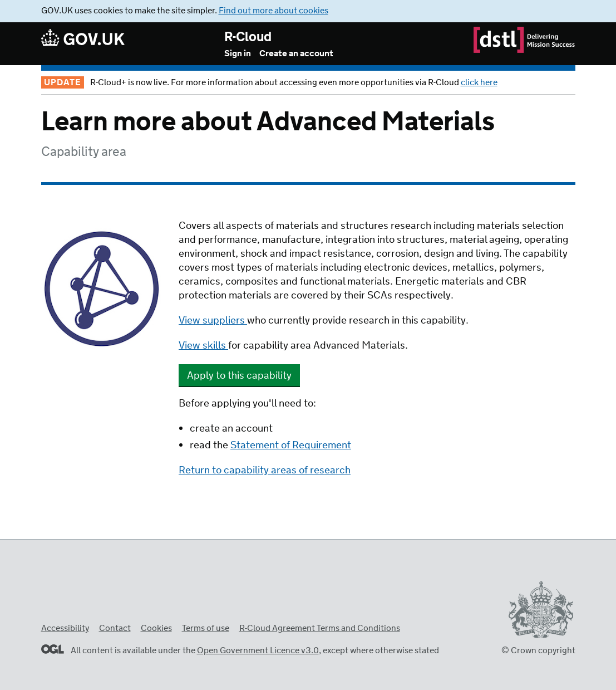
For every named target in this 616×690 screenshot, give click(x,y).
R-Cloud (248, 38)
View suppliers (213, 321)
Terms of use (206, 628)
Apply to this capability (239, 376)
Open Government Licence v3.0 (258, 651)
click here (479, 83)
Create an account (296, 54)
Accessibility (65, 628)
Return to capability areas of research (265, 471)
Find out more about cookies (273, 11)
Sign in (238, 54)
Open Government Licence (53, 649)
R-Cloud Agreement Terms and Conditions (320, 628)
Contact (115, 628)
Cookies (156, 628)
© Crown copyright (538, 651)
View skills (203, 346)
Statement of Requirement (291, 446)
